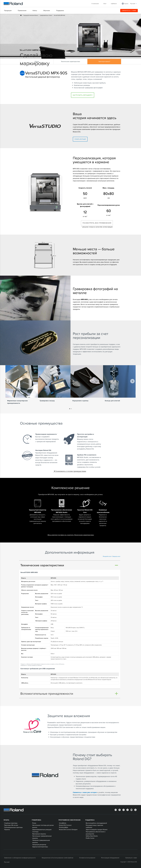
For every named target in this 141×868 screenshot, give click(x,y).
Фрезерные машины (39, 834)
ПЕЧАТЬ (6, 820)
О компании (96, 4)
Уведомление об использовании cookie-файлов (57, 858)
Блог (105, 4)
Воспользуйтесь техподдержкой (96, 823)
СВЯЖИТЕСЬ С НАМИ (129, 11)
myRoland (114, 4)
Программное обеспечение (69, 820)
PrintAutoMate (64, 827)
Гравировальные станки (46, 15)
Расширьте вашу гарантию (94, 825)
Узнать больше (80, 139)
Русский (134, 4)
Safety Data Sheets (92, 836)
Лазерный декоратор (39, 845)
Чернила (7, 829)
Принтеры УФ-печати (11, 825)
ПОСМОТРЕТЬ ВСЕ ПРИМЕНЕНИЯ (97, 223)
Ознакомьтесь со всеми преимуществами (70, 471)
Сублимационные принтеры (13, 827)
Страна (126, 4)
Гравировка (37, 820)
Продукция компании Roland (31, 15)
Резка (34, 823)
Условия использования (87, 858)
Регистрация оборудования (110, 858)
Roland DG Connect (65, 825)
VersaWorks (63, 823)
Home (21, 15)
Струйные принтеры (11, 823)
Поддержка (90, 820)
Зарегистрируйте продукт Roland (97, 829)
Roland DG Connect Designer (68, 829)
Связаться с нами (131, 858)
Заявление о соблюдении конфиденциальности (20, 858)
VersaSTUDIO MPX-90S (59, 15)
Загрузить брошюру (83, 95)
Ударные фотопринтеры (40, 847)
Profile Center (90, 838)
